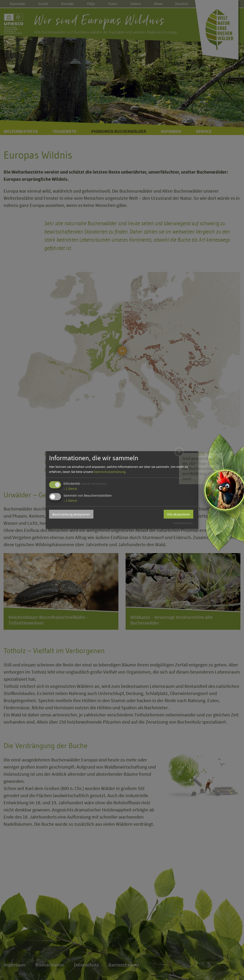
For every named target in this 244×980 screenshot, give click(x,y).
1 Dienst (70, 489)
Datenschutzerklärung (109, 472)
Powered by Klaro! (183, 523)
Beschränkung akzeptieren (71, 514)
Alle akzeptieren (178, 514)
